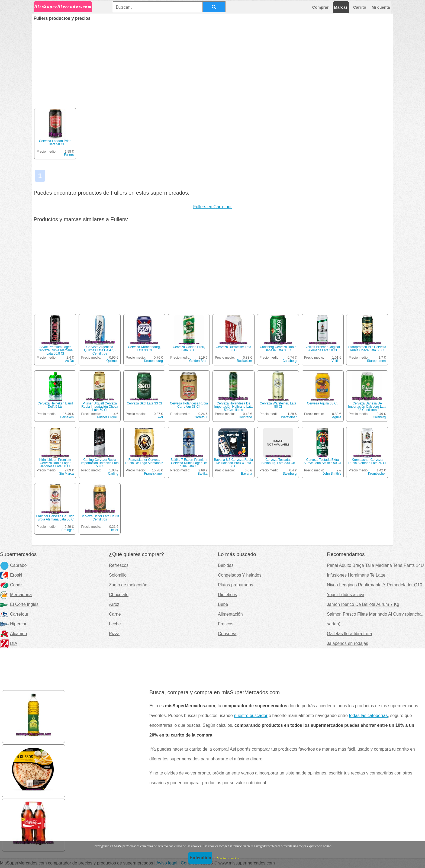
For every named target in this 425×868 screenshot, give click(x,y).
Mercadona (16, 595)
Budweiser (244, 361)
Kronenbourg (154, 361)
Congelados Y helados (240, 575)
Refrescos (119, 565)
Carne (115, 614)
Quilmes (112, 361)
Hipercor (13, 624)
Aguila (337, 417)
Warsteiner (289, 417)
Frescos (226, 624)
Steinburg (290, 474)
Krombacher (377, 474)
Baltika (202, 474)
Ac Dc (69, 361)
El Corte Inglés (19, 604)
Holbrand (245, 417)
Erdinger (68, 530)
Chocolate (119, 595)
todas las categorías (368, 716)
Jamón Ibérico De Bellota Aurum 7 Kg (363, 604)
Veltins (336, 361)
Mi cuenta (381, 7)
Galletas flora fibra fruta (349, 634)
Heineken (67, 417)
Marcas (341, 7)
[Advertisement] (212, 61)
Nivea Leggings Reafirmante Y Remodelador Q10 (375, 585)
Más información (228, 858)
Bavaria (247, 474)
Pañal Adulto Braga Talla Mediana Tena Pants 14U (375, 565)
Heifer (114, 530)
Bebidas (226, 565)
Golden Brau (198, 361)
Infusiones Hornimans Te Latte (356, 575)
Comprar (321, 7)
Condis (12, 585)
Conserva (227, 634)
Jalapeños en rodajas (347, 643)
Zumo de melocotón (128, 585)
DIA (9, 643)
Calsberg (379, 417)
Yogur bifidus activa (346, 595)
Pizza (114, 634)
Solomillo (118, 575)
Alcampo (13, 634)
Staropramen (376, 361)
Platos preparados (236, 585)
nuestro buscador (251, 716)
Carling (113, 474)
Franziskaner (154, 474)
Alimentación (230, 614)
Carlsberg (289, 361)
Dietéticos (227, 595)
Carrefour (201, 417)
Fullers (69, 155)
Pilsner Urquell (108, 417)
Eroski (11, 575)
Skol (160, 417)
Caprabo (13, 565)
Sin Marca (66, 474)
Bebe (223, 604)
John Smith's (332, 474)
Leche (115, 624)
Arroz (114, 604)
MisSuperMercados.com (63, 7)
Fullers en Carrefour (212, 207)
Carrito (360, 7)
